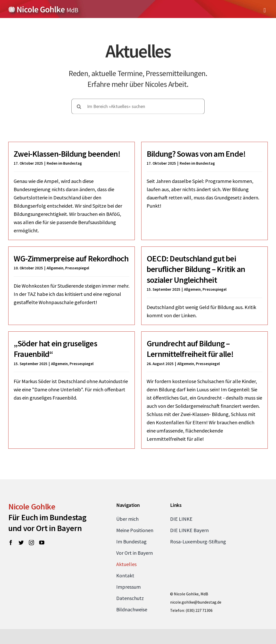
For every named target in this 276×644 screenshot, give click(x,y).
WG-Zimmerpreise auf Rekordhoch (89, 248)
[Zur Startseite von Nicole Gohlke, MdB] (43, 8)
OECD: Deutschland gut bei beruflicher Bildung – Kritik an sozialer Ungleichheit (183, 273)
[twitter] (21, 549)
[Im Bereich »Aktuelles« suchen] (138, 105)
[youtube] (42, 549)
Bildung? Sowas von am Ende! (192, 154)
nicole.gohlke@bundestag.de (196, 609)
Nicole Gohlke (32, 513)
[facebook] (11, 549)
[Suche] (79, 105)
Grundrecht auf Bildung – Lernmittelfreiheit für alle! (195, 344)
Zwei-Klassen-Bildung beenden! (67, 154)
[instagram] (31, 549)
